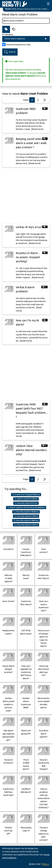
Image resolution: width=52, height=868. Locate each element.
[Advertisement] (26, 195)
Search (10, 52)
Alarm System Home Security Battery (26, 507)
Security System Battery (26, 512)
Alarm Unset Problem (26, 499)
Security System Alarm (26, 516)
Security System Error (26, 503)
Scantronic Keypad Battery (26, 495)
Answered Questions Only (18, 44)
